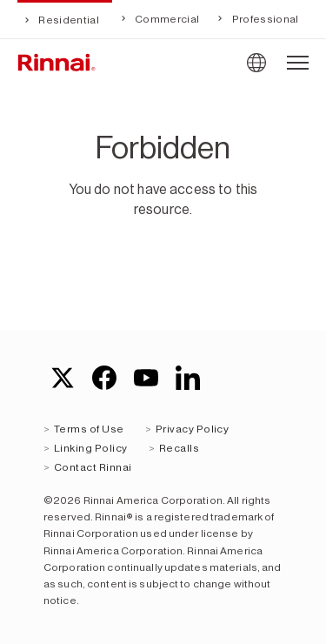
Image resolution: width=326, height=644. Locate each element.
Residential (68, 20)
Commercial (166, 19)
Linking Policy (91, 448)
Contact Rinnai (93, 467)
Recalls (179, 448)
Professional (264, 19)
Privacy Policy (193, 429)
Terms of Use (89, 429)
